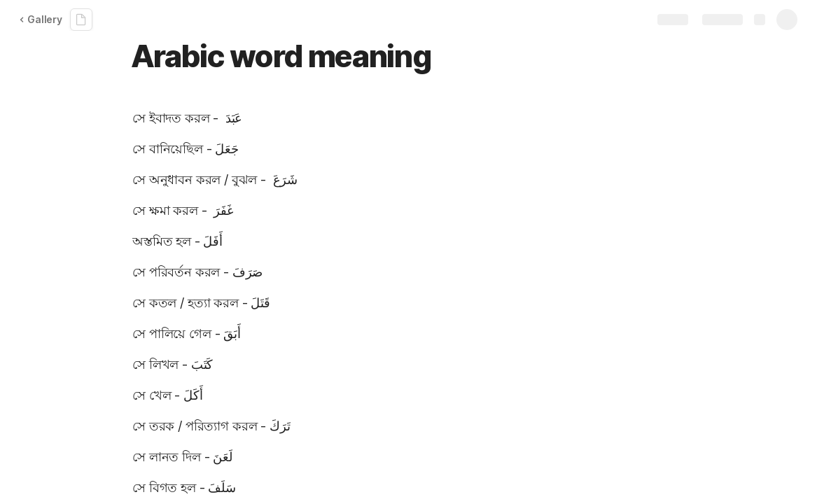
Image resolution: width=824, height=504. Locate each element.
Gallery (41, 19)
